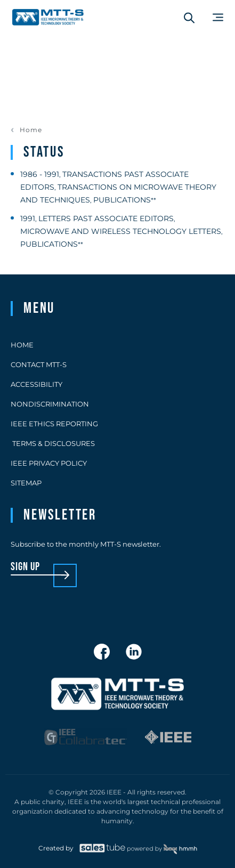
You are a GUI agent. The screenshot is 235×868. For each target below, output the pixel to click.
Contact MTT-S (39, 364)
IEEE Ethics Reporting (54, 424)
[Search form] (189, 18)
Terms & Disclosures (53, 443)
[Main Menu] (218, 17)
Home (31, 130)
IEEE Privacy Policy (49, 463)
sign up (25, 567)
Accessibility (37, 384)
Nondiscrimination (50, 404)
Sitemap (26, 483)
